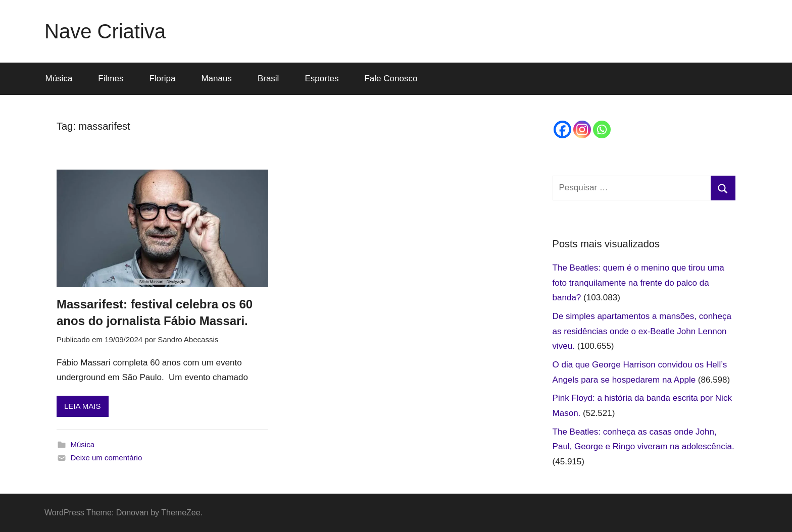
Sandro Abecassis (188, 339)
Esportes (321, 78)
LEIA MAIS (83, 406)
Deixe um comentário (107, 458)
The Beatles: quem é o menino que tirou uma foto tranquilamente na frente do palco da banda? (638, 283)
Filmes (111, 78)
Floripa (162, 78)
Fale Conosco (391, 78)
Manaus (216, 78)
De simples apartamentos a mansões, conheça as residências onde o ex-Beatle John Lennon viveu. (642, 331)
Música (59, 78)
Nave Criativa (105, 31)
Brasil (268, 78)
